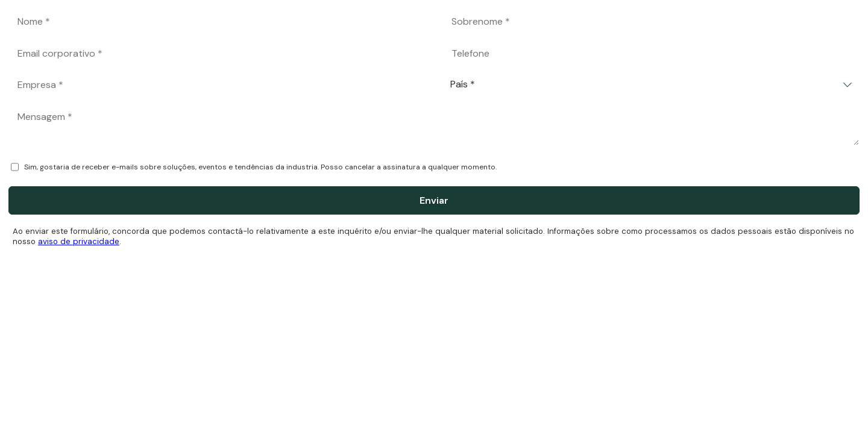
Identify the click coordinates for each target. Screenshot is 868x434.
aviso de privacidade (79, 241)
